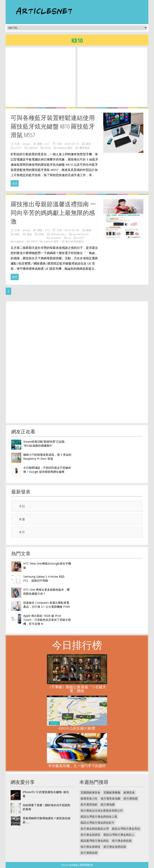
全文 (15, 183)
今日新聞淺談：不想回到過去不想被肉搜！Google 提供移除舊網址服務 (47, 470)
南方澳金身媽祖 (90, 847)
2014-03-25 (72, 144)
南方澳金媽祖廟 (122, 841)
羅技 (89, 144)
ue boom (56, 238)
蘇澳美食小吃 (89, 798)
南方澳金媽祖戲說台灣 (95, 829)
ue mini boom (81, 234)
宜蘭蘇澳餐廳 (112, 792)
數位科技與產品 (75, 241)
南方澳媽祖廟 (89, 853)
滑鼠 (41, 234)
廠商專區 (85, 148)
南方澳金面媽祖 (90, 835)
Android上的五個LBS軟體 (77, 728)
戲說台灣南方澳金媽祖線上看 (99, 816)
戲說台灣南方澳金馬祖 (126, 829)
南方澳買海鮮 (89, 804)
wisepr (26, 144)
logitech (33, 148)
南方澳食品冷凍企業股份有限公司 (102, 810)
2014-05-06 (72, 230)
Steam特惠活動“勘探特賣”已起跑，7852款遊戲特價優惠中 (45, 444)
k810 (48, 148)
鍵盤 (89, 230)
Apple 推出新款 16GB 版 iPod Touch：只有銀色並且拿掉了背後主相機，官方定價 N (47, 620)
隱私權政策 (87, 865)
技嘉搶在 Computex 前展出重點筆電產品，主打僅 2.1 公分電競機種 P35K (47, 605)
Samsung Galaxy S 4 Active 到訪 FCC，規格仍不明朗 (44, 578)
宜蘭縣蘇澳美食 (90, 792)
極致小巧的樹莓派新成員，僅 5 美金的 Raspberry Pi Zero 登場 (47, 457)
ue (69, 238)
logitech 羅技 (65, 148)
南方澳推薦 (131, 798)
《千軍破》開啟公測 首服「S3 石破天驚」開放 (77, 689)
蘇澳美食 (129, 792)
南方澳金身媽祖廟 (115, 847)
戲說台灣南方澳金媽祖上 (119, 835)
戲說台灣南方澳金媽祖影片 (97, 823)
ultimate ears (58, 234)
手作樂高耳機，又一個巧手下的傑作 (77, 766)
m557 (18, 148)
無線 (29, 234)
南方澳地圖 (108, 804)
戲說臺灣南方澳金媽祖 (95, 841)
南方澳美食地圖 (110, 798)
